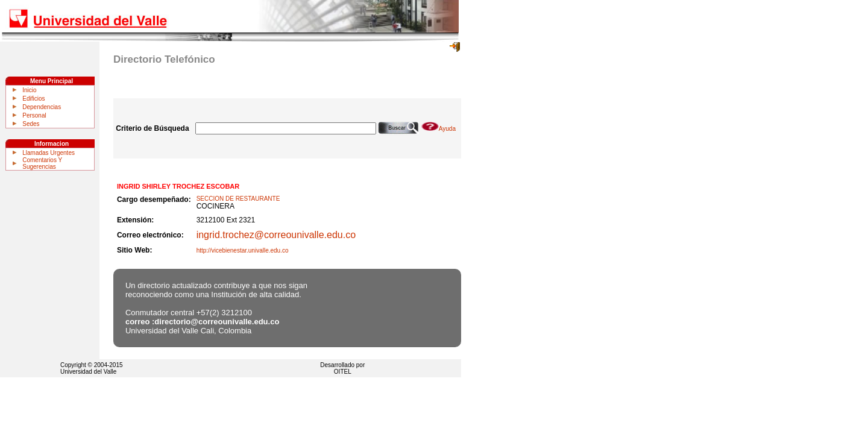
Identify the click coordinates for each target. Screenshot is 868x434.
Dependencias (42, 107)
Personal (34, 115)
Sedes (31, 124)
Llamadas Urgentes (49, 153)
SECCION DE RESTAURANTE (238, 199)
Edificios (33, 99)
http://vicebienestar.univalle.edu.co (243, 250)
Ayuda (438, 129)
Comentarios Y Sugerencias (42, 163)
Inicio (29, 90)
